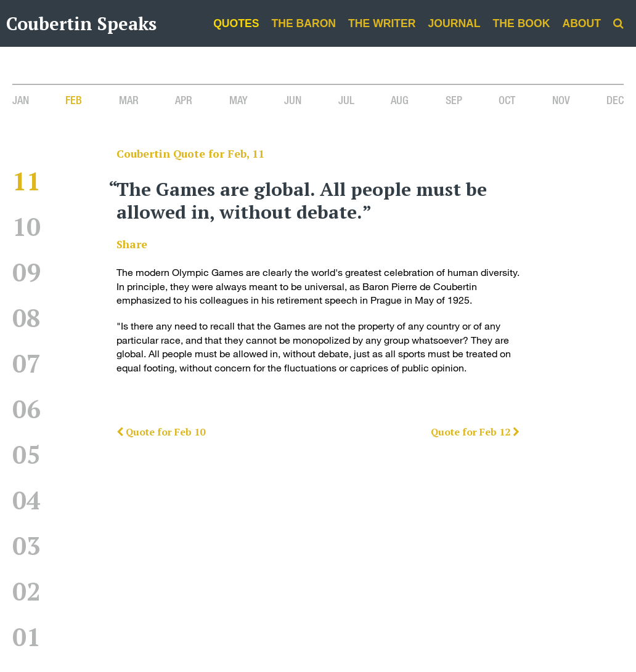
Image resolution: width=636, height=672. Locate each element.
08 (26, 318)
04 (26, 500)
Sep (454, 100)
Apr (184, 100)
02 (26, 591)
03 (26, 545)
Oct (507, 100)
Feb (74, 100)
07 (26, 363)
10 (26, 226)
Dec (615, 100)
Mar (129, 100)
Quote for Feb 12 (475, 432)
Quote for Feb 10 (161, 432)
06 (26, 409)
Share (132, 244)
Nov (561, 100)
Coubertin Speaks (81, 23)
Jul (346, 100)
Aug (400, 100)
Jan (21, 100)
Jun (293, 100)
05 (26, 454)
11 (26, 181)
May (238, 100)
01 (26, 637)
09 (26, 272)
